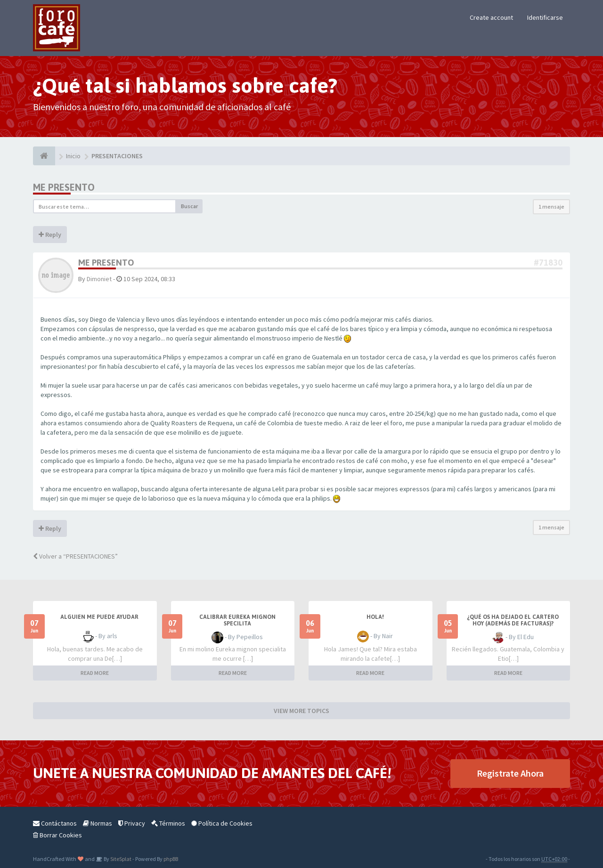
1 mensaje (551, 207)
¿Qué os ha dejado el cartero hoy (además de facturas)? (513, 620)
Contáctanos (55, 823)
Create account (491, 17)
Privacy (132, 823)
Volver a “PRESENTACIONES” (75, 556)
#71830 (548, 263)
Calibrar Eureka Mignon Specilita (237, 620)
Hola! (375, 617)
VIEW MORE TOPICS (301, 711)
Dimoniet (99, 279)
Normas (98, 823)
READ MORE (95, 673)
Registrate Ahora (510, 773)
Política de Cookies (222, 823)
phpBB (171, 859)
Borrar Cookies (57, 835)
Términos (168, 823)
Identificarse (545, 17)
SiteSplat (120, 859)
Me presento (64, 187)
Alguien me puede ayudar (99, 617)
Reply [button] (50, 235)
